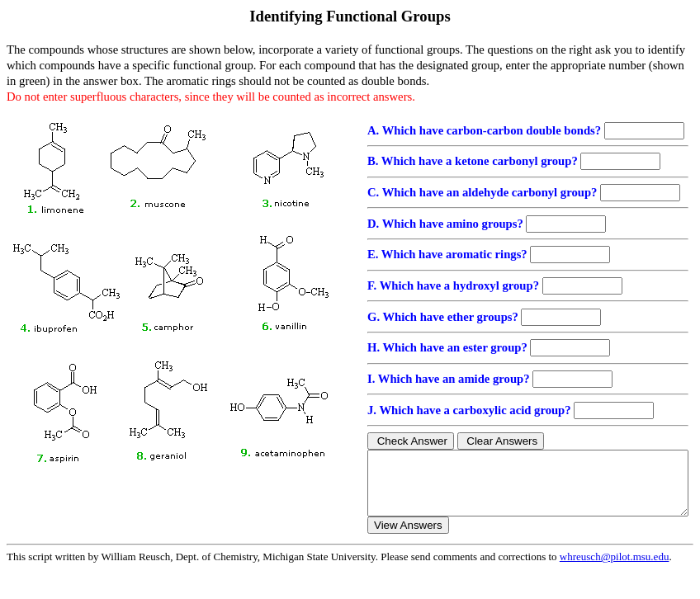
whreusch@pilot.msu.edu (615, 569)
